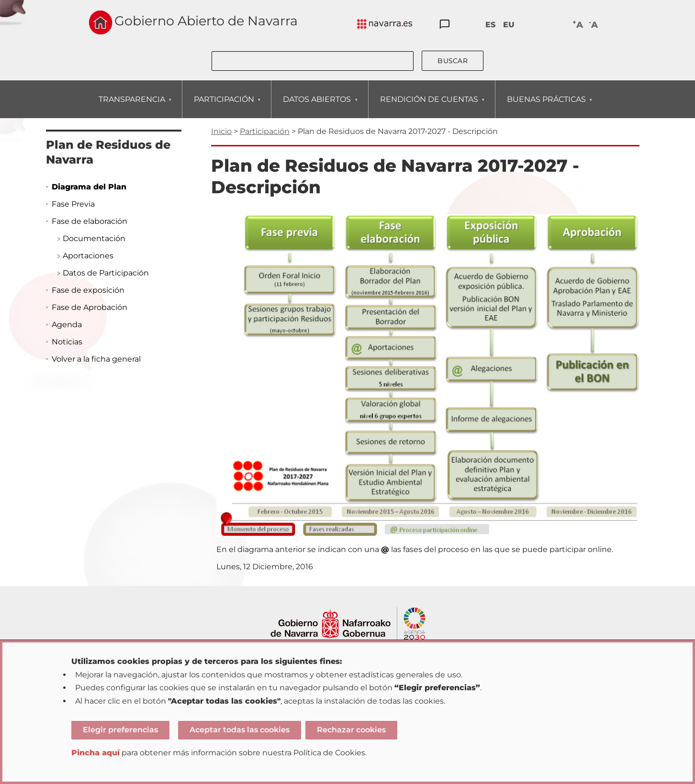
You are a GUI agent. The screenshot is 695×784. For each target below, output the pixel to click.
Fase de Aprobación (90, 307)
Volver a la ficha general (96, 359)
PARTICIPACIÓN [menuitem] (224, 106)
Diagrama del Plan (89, 187)
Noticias (67, 342)
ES (490, 25)
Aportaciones (88, 256)
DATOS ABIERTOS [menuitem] (317, 106)
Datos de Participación (106, 273)
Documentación (94, 238)
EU (509, 25)
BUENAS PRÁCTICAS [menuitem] (546, 106)
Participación (265, 131)
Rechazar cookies (351, 730)
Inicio (221, 131)
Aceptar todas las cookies (240, 730)
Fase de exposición (88, 290)
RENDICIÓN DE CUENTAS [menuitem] (429, 106)
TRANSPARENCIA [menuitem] (132, 106)
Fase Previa (73, 204)
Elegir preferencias (120, 730)
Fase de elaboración (90, 221)
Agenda (67, 325)
